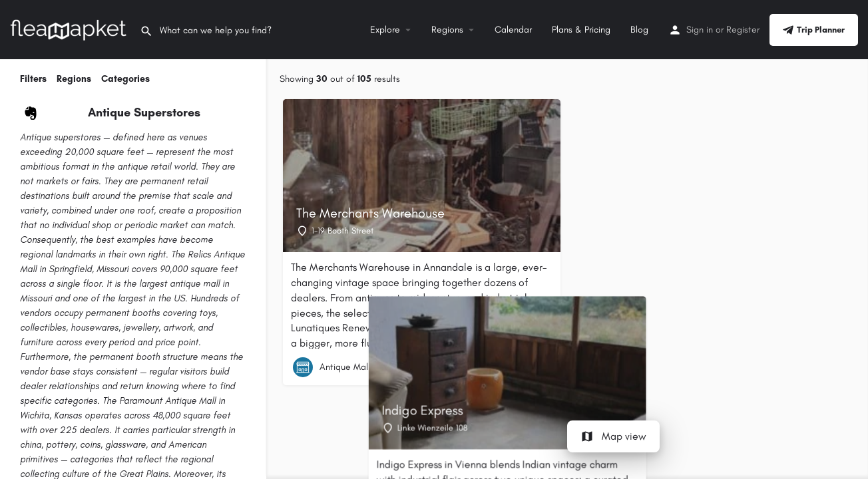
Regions (447, 30)
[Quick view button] (540, 367)
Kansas (68, 415)
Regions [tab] (74, 79)
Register (743, 30)
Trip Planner (814, 30)
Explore (385, 30)
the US (171, 298)
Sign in (700, 30)
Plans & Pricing (581, 30)
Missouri (112, 269)
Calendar (513, 30)
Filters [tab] (33, 79)
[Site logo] (70, 29)
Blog (639, 30)
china (31, 445)
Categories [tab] (125, 79)
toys (207, 313)
